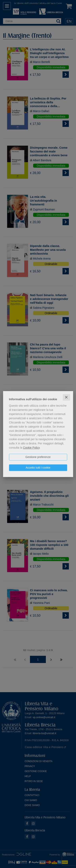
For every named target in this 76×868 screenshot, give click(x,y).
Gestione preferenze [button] (38, 457)
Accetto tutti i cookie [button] (38, 468)
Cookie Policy (31, 448)
